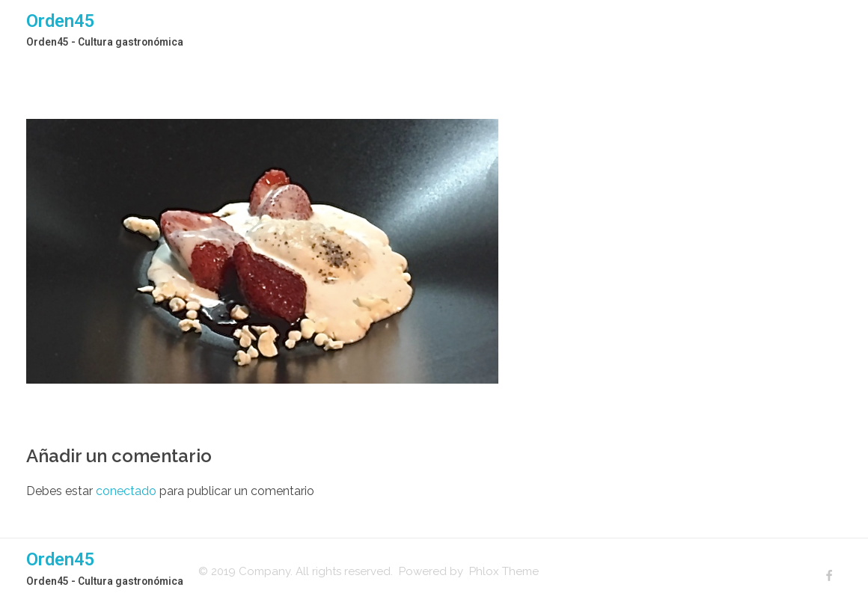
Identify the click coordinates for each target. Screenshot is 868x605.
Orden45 (61, 21)
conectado (126, 491)
